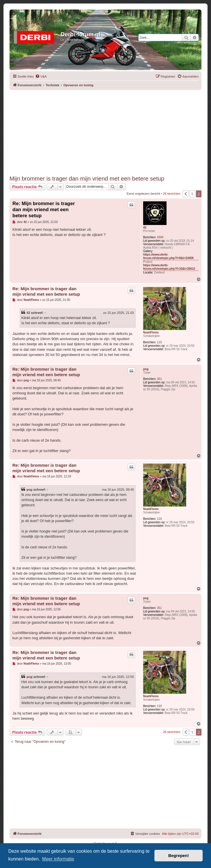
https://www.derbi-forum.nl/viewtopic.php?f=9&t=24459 (168, 256)
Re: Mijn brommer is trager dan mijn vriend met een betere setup (44, 210)
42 (145, 227)
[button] (186, 194)
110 (159, 342)
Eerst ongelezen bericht (143, 194)
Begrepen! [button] (179, 856)
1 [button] (192, 194)
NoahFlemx (151, 332)
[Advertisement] (110, 130)
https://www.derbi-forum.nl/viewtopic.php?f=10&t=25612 (169, 267)
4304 (160, 237)
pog (146, 369)
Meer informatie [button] (58, 859)
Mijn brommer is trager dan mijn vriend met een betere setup (87, 179)
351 (159, 379)
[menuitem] (41, 76)
